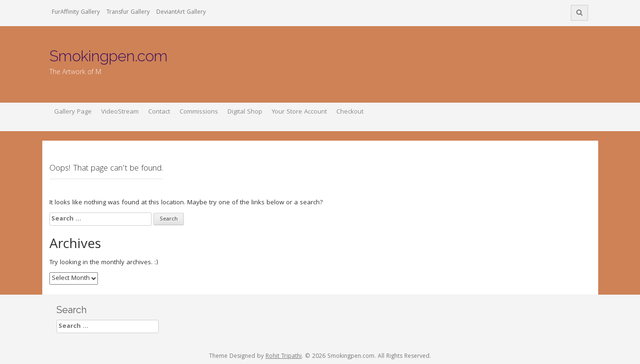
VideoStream (120, 112)
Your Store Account (299, 112)
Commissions (199, 112)
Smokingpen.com (109, 56)
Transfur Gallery (128, 13)
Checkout (350, 112)
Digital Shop (245, 112)
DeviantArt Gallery (181, 13)
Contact (159, 112)
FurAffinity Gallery (76, 13)
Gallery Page (73, 112)
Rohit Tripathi (284, 357)
